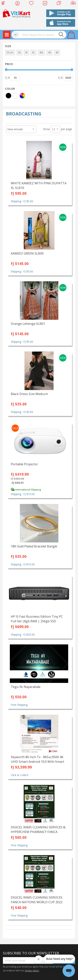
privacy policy (32, 970)
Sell (74, 4)
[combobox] (43, 35)
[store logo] (17, 13)
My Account (19, 4)
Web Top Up (5, 4)
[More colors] (22, 96)
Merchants (60, 4)
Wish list (32, 4)
